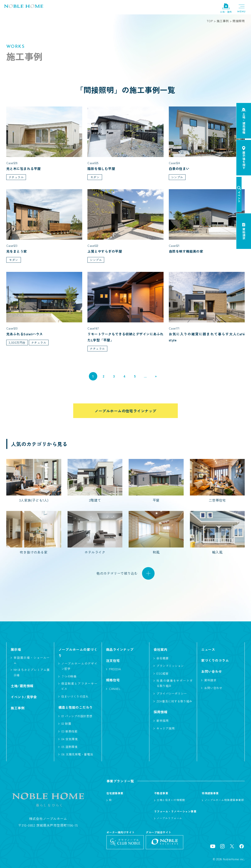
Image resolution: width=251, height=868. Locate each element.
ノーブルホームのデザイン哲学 (79, 666)
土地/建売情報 (22, 686)
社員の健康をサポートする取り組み (175, 683)
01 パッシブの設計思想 (77, 716)
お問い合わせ (213, 688)
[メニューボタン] (242, 8)
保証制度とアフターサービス (79, 686)
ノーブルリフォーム (169, 818)
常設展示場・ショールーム (32, 660)
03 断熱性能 (69, 731)
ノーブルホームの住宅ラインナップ (125, 411)
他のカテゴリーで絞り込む (117, 573)
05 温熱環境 (69, 747)
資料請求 (210, 680)
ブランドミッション (170, 666)
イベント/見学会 (24, 697)
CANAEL (115, 689)
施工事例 (18, 708)
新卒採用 (163, 721)
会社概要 (163, 658)
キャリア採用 (166, 729)
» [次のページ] (156, 376)
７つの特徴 (69, 677)
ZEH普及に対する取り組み (174, 701)
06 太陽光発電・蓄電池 (77, 754)
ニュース (208, 649)
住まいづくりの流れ (75, 696)
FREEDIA (115, 669)
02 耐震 (66, 724)
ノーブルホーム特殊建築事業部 (224, 800)
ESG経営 (162, 674)
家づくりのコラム (215, 660)
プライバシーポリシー (172, 693)
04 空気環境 (69, 739)
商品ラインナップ (120, 649)
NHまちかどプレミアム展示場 (32, 672)
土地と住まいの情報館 (171, 800)
